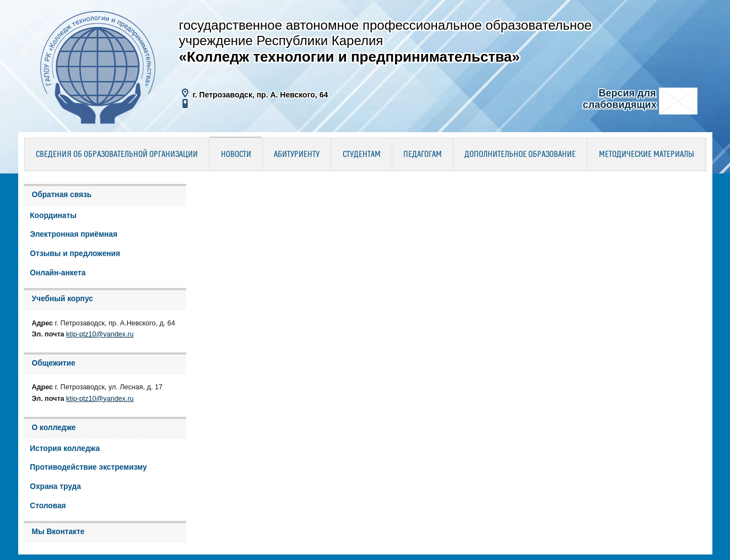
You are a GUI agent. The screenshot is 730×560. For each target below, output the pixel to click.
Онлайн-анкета (58, 273)
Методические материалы (647, 155)
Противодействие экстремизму (88, 467)
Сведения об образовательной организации (117, 155)
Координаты (53, 216)
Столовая (48, 506)
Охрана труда (55, 486)
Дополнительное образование (520, 155)
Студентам (362, 155)
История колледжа (65, 448)
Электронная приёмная (74, 234)
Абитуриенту (297, 155)
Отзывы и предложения (75, 254)
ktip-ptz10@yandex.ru (100, 334)
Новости (236, 155)
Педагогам (423, 155)
